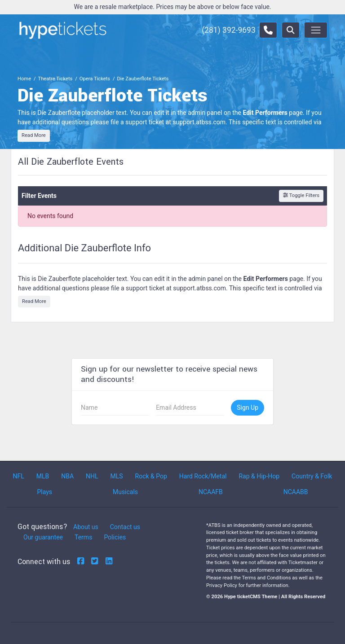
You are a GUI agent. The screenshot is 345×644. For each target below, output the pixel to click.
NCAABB (296, 492)
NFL (18, 476)
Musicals (125, 492)
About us (86, 527)
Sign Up (248, 407)
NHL (92, 476)
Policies (115, 537)
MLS (116, 476)
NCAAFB (211, 492)
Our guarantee (43, 537)
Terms (83, 537)
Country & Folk (312, 476)
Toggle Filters (301, 195)
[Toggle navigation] (316, 30)
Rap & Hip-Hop (259, 476)
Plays (44, 492)
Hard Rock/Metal (203, 476)
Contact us (125, 527)
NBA (67, 476)
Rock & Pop (151, 476)
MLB (43, 476)
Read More (34, 135)
